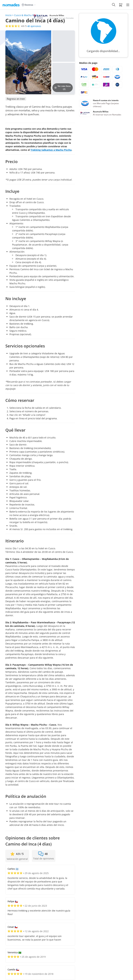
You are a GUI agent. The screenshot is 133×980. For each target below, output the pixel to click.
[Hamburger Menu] (128, 5)
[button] (121, 5)
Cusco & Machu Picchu (27, 15)
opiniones (34, 26)
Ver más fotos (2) (63, 88)
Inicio (8, 15)
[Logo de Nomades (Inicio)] (12, 5)
